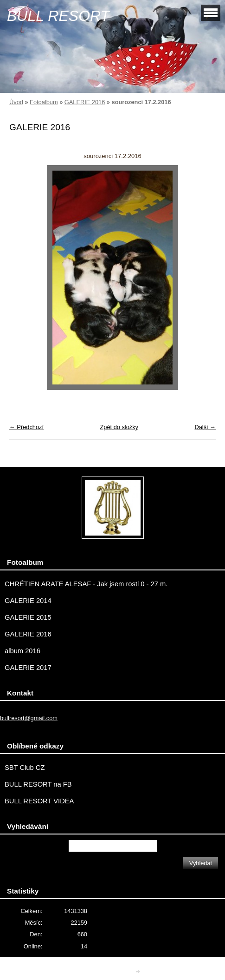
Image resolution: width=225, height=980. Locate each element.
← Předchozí (26, 427)
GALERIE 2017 (28, 668)
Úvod (16, 102)
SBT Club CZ (25, 768)
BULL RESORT (58, 16)
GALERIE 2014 (28, 601)
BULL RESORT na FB (38, 784)
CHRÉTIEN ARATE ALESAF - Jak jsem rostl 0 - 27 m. (86, 584)
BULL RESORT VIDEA (39, 801)
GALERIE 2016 (85, 102)
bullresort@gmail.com (29, 718)
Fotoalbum (44, 102)
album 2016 (22, 651)
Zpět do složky (119, 427)
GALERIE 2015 (28, 617)
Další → (205, 427)
